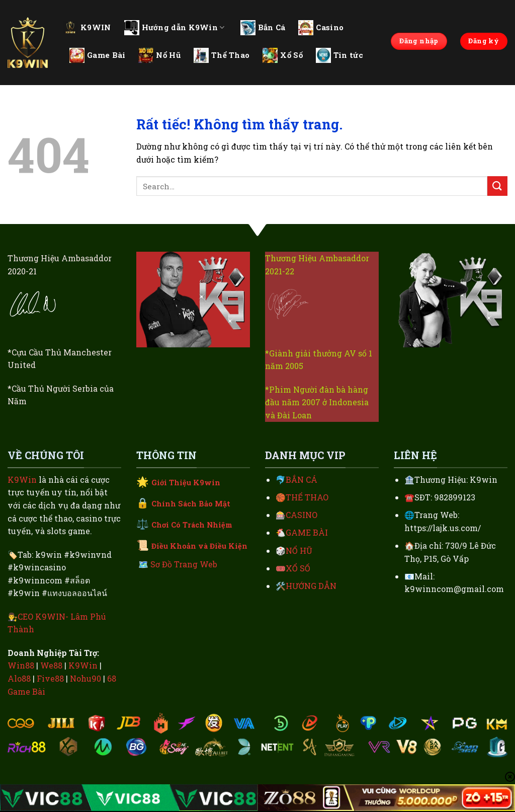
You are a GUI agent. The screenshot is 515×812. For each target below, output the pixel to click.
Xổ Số (283, 55)
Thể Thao (222, 55)
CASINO (302, 515)
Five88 (50, 678)
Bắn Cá (263, 28)
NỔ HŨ (299, 550)
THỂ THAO (307, 497)
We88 (51, 665)
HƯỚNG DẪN (311, 586)
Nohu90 (85, 678)
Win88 (21, 665)
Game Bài (97, 55)
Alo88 (19, 678)
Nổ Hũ (159, 55)
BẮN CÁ (302, 479)
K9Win (22, 479)
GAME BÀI (307, 532)
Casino (321, 28)
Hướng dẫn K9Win (175, 28)
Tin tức (339, 55)
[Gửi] (497, 186)
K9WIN (87, 27)
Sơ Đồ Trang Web (184, 564)
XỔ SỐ (298, 568)
